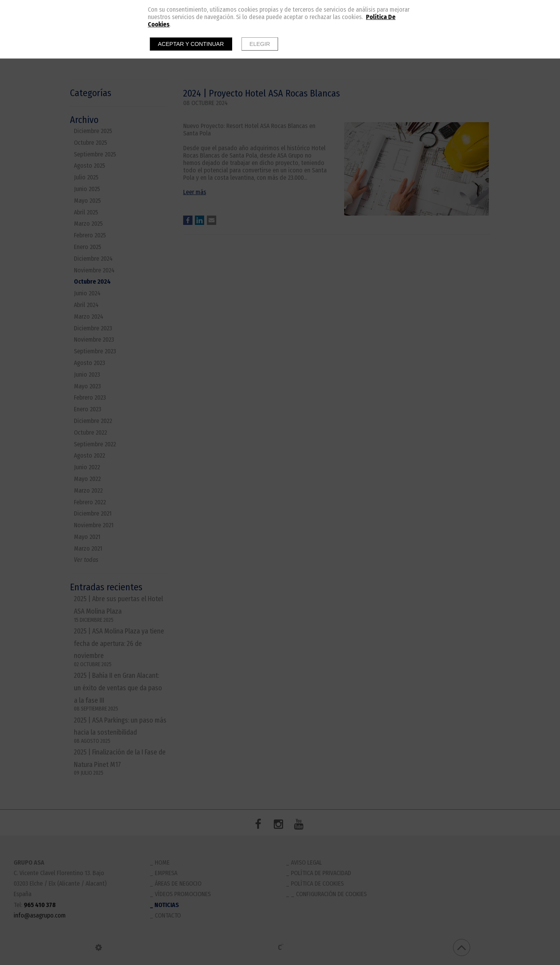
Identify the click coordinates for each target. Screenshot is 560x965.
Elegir (260, 44)
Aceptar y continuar (191, 44)
